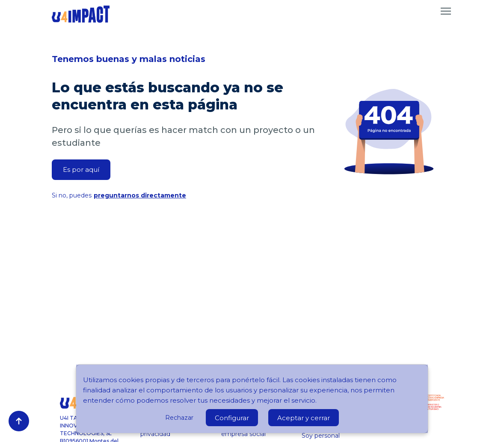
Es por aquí (81, 169)
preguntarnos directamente (140, 195)
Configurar (232, 418)
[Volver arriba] (19, 421)
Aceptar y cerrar (304, 418)
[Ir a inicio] (81, 14)
